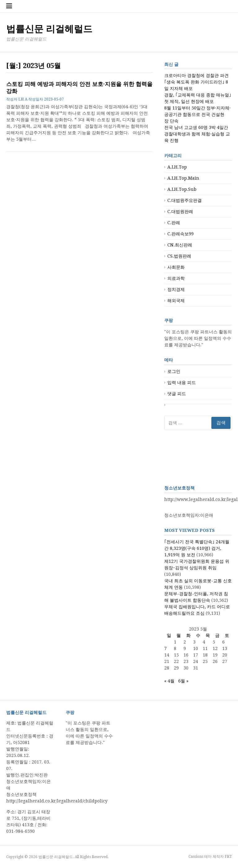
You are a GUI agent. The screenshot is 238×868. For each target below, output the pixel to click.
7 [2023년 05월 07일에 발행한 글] (165, 648)
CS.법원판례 (179, 256)
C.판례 (174, 223)
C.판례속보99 (181, 234)
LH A (23, 99)
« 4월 (169, 681)
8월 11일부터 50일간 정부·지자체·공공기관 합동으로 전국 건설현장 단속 (197, 114)
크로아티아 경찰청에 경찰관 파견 (196, 75)
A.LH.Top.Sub (182, 189)
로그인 (174, 371)
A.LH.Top (177, 167)
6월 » (183, 681)
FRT (228, 857)
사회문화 (176, 267)
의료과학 (176, 278)
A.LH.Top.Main (183, 178)
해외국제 (176, 301)
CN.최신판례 (180, 245)
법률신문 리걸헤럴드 (49, 29)
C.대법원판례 (180, 212)
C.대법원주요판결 (185, 200)
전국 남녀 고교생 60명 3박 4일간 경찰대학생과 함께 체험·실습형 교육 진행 (197, 134)
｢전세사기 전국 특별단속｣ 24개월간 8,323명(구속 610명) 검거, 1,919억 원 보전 (197, 548)
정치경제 (176, 289)
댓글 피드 (177, 394)
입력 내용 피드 (182, 383)
